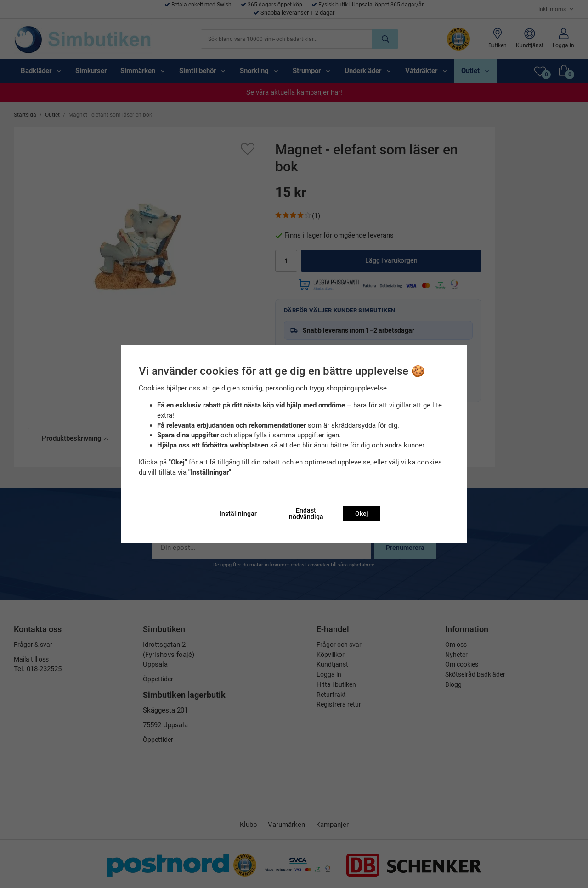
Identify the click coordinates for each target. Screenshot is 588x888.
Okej (362, 514)
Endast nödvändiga (306, 514)
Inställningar (238, 514)
